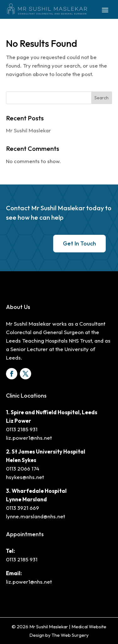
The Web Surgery (70, 635)
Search (101, 98)
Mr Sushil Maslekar (28, 130)
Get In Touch (79, 243)
